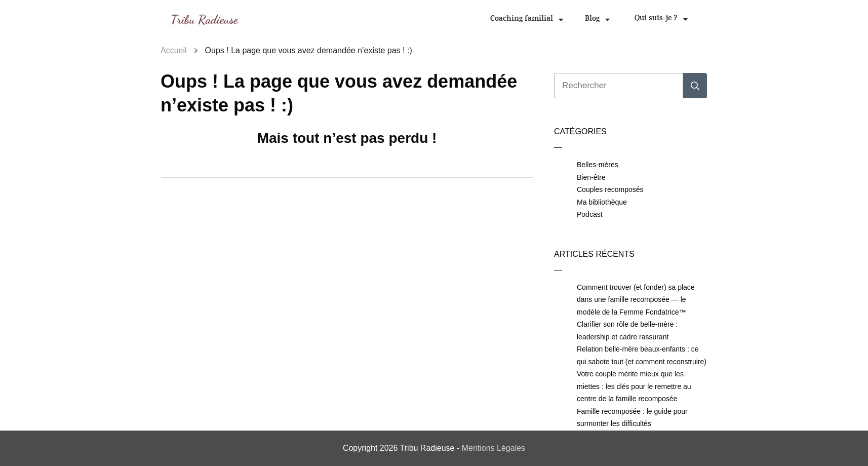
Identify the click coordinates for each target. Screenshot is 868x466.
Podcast (590, 214)
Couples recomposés (610, 189)
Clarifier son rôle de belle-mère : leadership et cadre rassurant (627, 331)
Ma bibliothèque (602, 202)
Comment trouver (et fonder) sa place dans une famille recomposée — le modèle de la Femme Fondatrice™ (636, 300)
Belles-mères (598, 165)
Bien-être (591, 177)
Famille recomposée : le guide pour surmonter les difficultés (632, 418)
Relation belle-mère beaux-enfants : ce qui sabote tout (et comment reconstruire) (642, 355)
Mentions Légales (494, 448)
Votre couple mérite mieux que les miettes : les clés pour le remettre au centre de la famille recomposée (634, 386)
